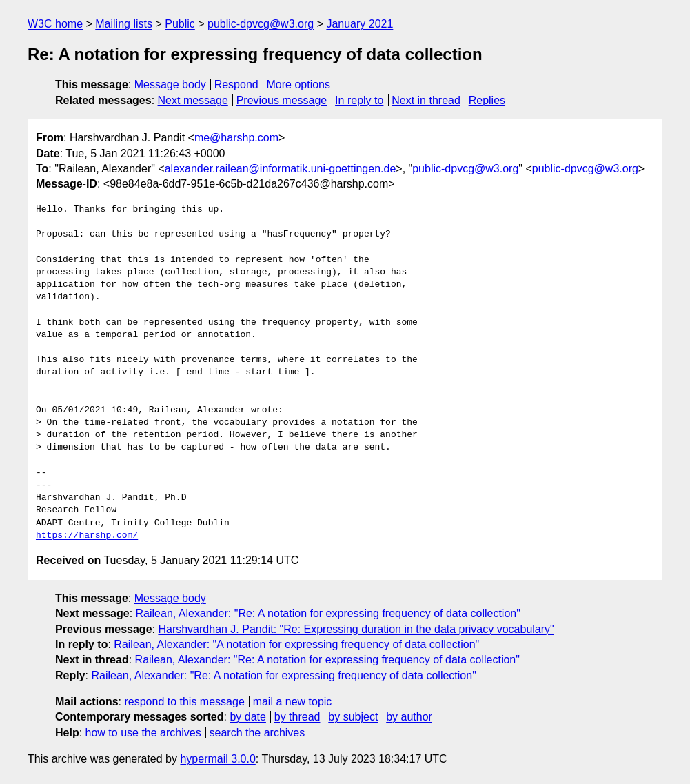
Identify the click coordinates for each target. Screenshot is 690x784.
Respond (236, 84)
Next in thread (426, 100)
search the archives (257, 733)
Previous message (282, 100)
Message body (170, 84)
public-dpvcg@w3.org (261, 24)
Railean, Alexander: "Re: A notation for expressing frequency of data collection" (328, 613)
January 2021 (359, 24)
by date (247, 717)
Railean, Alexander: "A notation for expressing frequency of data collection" (296, 644)
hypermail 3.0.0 (217, 759)
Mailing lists (124, 24)
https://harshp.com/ (87, 536)
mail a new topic (293, 702)
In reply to (359, 100)
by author (409, 717)
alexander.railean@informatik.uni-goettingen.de (281, 169)
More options (299, 84)
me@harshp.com (236, 138)
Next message (193, 100)
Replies (487, 100)
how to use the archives (143, 733)
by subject (353, 717)
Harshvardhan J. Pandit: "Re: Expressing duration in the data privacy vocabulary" (356, 629)
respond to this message (184, 702)
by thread (297, 717)
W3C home (55, 24)
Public (180, 24)
